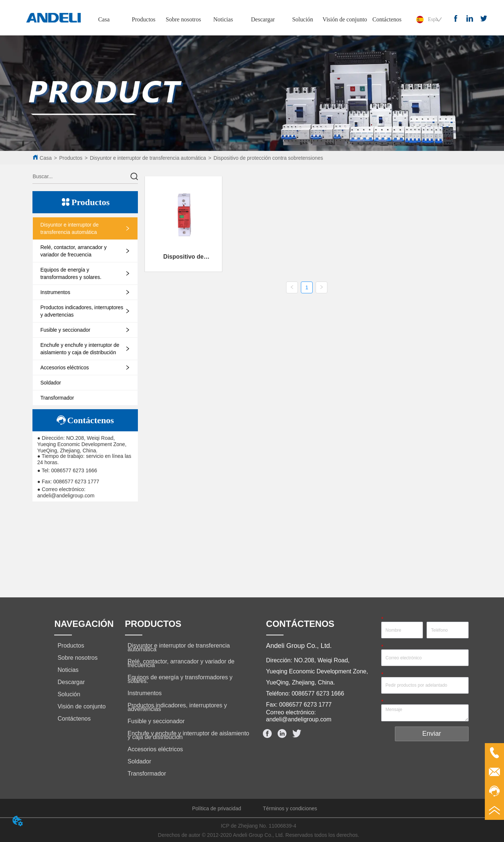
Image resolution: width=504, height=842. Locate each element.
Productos (144, 19)
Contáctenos (387, 19)
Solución (303, 19)
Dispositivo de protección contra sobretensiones (268, 158)
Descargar (263, 19)
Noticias (223, 19)
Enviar (432, 734)
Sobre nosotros (184, 19)
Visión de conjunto (345, 19)
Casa (104, 19)
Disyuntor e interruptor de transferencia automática (148, 158)
